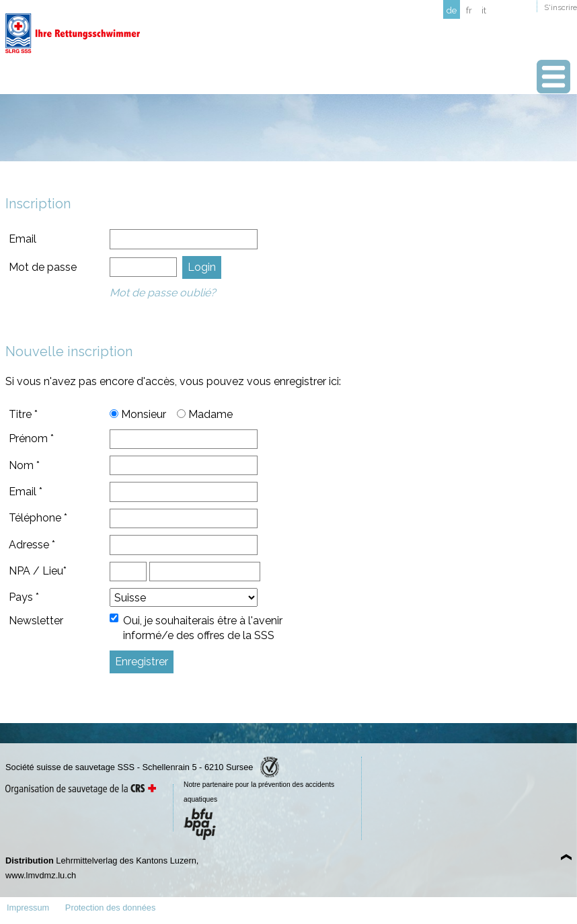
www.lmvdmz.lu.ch (41, 875)
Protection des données (110, 908)
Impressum (28, 908)
